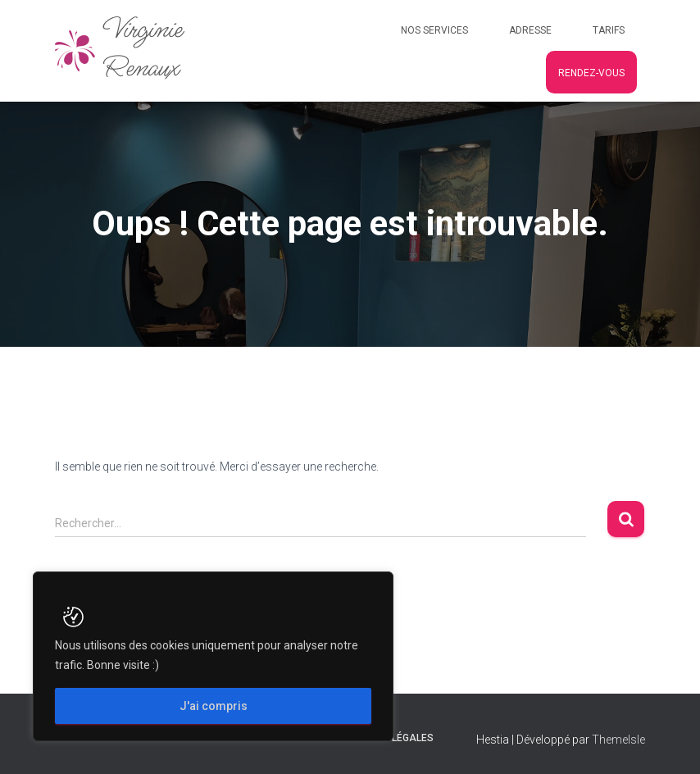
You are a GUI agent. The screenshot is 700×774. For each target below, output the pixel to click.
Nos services (434, 30)
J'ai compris (214, 706)
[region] (213, 656)
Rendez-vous (591, 73)
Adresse (530, 30)
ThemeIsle (618, 740)
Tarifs (609, 30)
